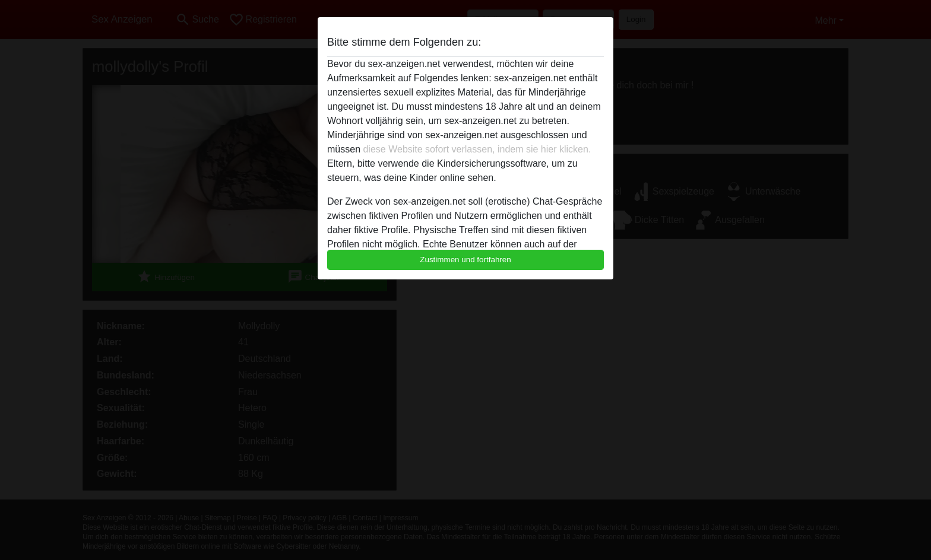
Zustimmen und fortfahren (465, 260)
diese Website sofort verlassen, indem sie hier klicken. (477, 149)
